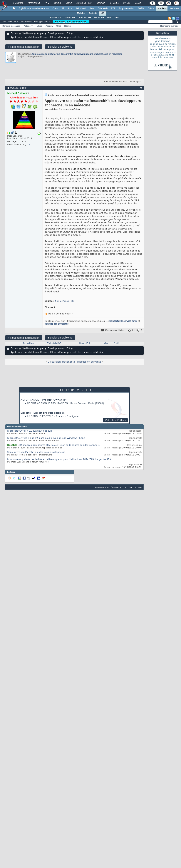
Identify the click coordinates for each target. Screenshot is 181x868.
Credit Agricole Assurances (47, 403)
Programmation (126, 9)
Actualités (28, 343)
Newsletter (84, 3)
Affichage (134, 82)
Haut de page (135, 487)
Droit (127, 3)
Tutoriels (34, 3)
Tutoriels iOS (85, 18)
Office (151, 9)
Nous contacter (102, 487)
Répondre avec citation (113, 330)
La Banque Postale (40, 416)
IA (63, 9)
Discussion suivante (89, 362)
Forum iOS (70, 18)
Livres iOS (99, 18)
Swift (117, 18)
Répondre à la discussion (24, 47)
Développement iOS (59, 33)
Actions (27, 26)
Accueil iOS (56, 18)
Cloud (55, 9)
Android (93, 13)
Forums (18, 3)
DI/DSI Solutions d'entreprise (34, 9)
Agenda (49, 26)
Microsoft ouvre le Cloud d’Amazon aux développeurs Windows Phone (46, 438)
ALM (70, 9)
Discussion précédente (61, 362)
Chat (69, 3)
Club (138, 3)
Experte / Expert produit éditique (43, 413)
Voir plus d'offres (115, 420)
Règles (68, 26)
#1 (141, 88)
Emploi (101, 3)
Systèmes (174, 9)
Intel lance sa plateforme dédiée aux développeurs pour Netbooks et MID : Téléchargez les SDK (59, 460)
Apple (40, 33)
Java (92, 9)
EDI (113, 9)
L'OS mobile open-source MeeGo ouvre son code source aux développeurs (59, 445)
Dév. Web (103, 9)
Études (114, 3)
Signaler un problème (60, 47)
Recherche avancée (169, 26)
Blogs (57, 3)
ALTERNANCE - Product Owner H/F (44, 400)
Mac (109, 18)
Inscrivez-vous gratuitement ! (71, 22)
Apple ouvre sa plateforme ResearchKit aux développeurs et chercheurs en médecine (77, 54)
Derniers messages (11, 26)
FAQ (47, 3)
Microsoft (81, 9)
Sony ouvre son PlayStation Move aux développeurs (36, 452)
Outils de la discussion (114, 82)
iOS (102, 13)
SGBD (141, 9)
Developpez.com (119, 487)
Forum (14, 33)
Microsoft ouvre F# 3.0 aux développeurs (30, 431)
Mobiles (162, 9)
